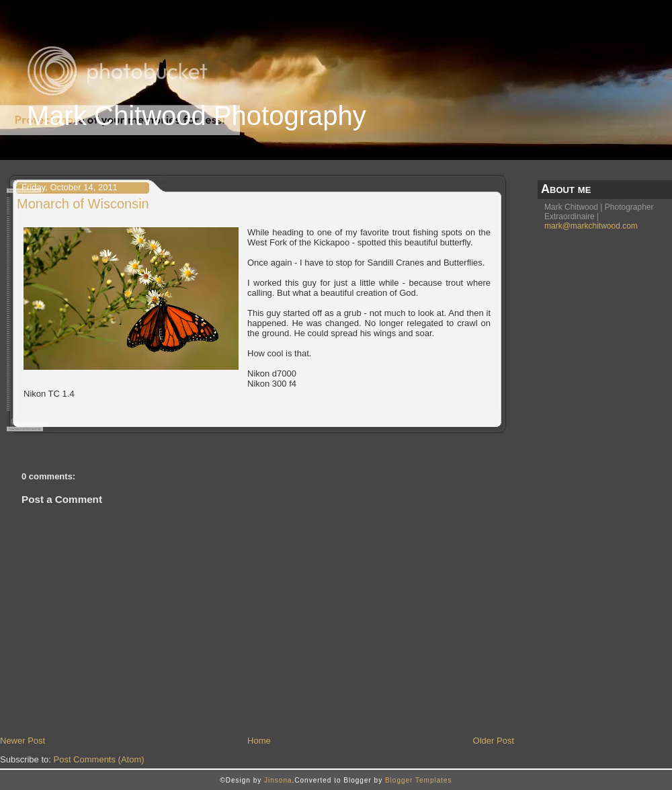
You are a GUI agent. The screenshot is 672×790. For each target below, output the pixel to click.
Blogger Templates (419, 780)
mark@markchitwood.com (591, 226)
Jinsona (278, 780)
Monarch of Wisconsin (83, 204)
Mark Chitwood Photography (197, 116)
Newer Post (23, 741)
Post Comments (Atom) (99, 759)
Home (259, 741)
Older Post (494, 741)
